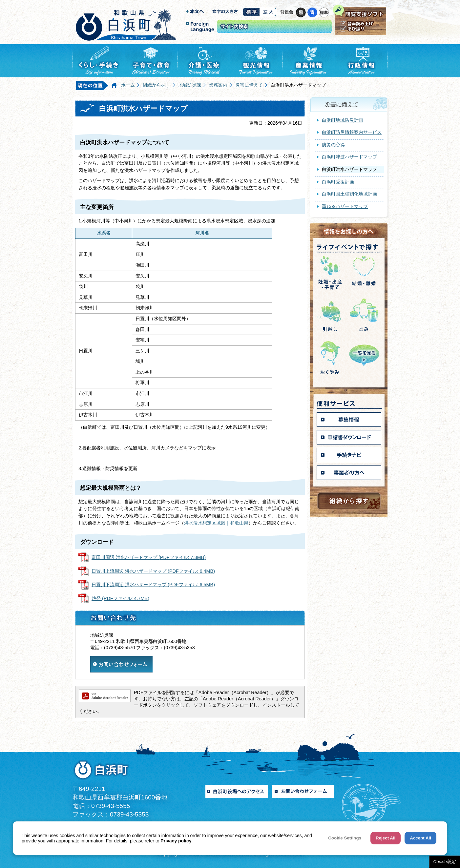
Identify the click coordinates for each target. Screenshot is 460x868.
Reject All (386, 838)
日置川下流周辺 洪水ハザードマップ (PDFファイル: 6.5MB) (153, 585)
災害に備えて (249, 85)
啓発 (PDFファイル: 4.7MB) (120, 598)
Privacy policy (176, 841)
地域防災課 (190, 85)
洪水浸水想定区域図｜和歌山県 (216, 523)
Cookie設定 (445, 862)
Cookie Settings (345, 838)
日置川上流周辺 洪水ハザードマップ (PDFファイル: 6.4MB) (153, 571)
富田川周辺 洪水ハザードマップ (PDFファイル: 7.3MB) (149, 557)
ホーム (128, 85)
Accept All (420, 838)
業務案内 (218, 85)
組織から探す (157, 85)
